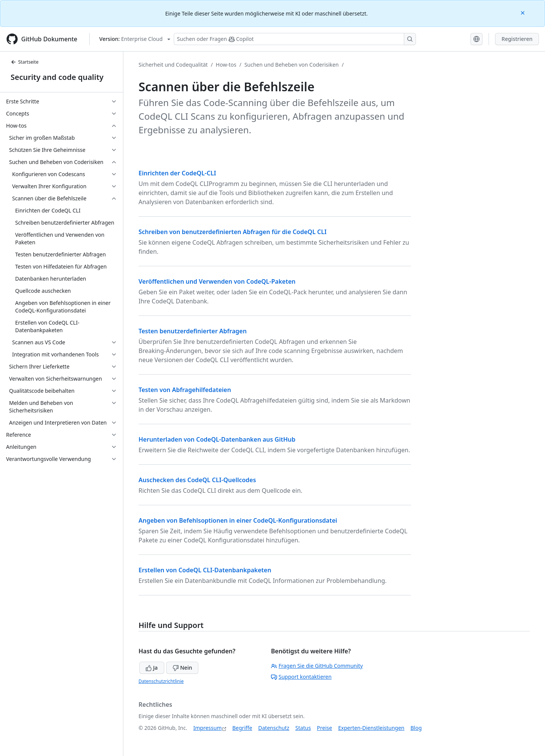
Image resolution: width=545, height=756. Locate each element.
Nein (182, 668)
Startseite (25, 62)
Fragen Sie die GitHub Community (317, 666)
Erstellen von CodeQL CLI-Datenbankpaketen (205, 570)
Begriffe (242, 728)
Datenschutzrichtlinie (161, 681)
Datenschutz (274, 728)
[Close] (523, 12)
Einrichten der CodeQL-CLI (177, 173)
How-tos (226, 65)
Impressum (208, 728)
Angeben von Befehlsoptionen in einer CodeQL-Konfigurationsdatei (238, 520)
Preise (324, 728)
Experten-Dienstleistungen (371, 728)
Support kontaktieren (301, 677)
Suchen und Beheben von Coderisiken (292, 65)
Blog (416, 728)
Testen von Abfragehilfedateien (185, 390)
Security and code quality (57, 77)
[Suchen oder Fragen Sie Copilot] (295, 39)
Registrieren (517, 39)
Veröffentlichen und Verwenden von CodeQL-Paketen (217, 281)
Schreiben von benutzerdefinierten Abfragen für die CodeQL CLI (233, 232)
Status (303, 728)
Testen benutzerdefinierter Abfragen (193, 331)
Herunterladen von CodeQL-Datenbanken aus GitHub (217, 439)
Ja (152, 668)
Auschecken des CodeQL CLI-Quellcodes (197, 480)
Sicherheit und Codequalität (173, 65)
